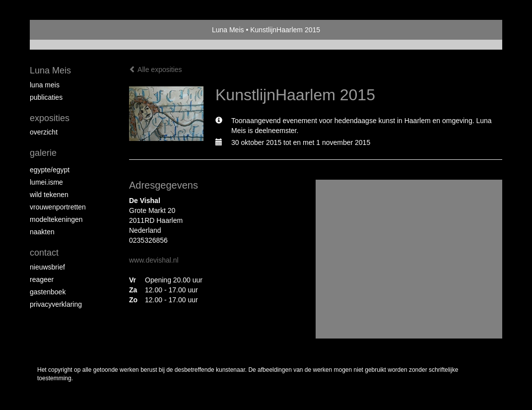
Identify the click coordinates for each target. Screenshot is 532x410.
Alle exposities (156, 69)
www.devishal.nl (154, 260)
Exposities (50, 118)
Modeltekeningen (56, 219)
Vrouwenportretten (58, 207)
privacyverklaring (56, 304)
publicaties (46, 97)
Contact (44, 253)
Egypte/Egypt (50, 170)
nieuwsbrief (47, 267)
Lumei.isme (46, 182)
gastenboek (48, 292)
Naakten (42, 232)
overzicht (44, 132)
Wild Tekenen (49, 195)
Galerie (43, 153)
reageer (42, 279)
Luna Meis (228, 30)
